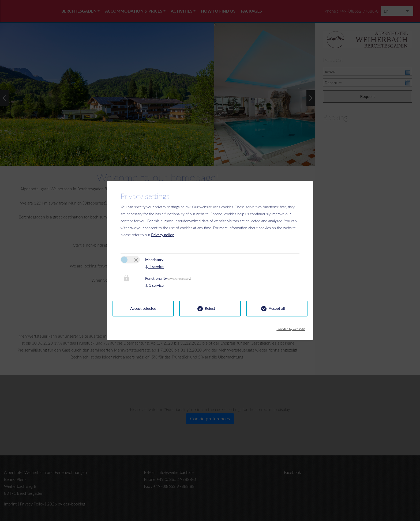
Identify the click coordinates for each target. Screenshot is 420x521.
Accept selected (143, 308)
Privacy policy (162, 235)
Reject (210, 308)
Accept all (277, 308)
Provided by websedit (291, 327)
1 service (154, 267)
